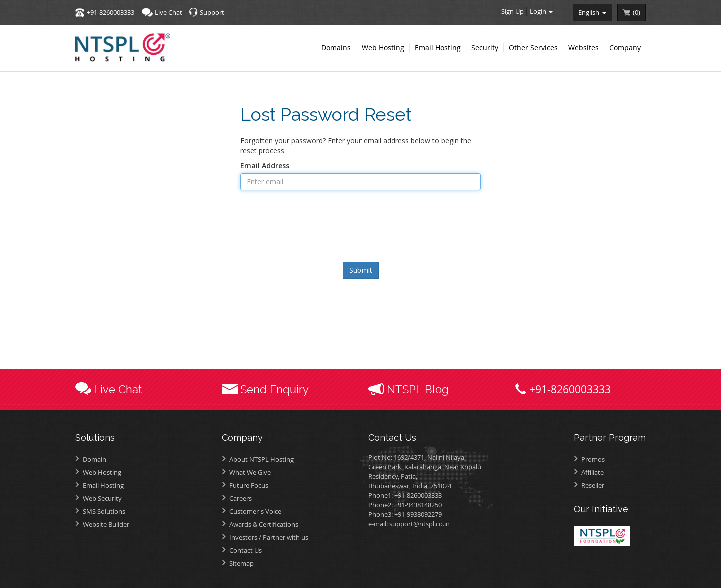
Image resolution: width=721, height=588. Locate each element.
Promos (593, 459)
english (593, 12)
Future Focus (249, 485)
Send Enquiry (275, 389)
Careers (241, 498)
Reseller (593, 485)
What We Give (250, 472)
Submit (361, 270)
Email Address (265, 166)
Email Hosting (103, 485)
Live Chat (168, 12)
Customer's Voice (255, 511)
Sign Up (512, 11)
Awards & (264, 524)
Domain (94, 459)
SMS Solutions (104, 511)
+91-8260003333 (110, 12)
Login (541, 11)
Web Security (102, 498)
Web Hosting (102, 472)
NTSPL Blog (418, 389)
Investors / (269, 537)
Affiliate (593, 472)
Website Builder (106, 524)
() (637, 12)
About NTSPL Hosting (262, 459)
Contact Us (246, 550)
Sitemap (242, 563)
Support (212, 12)
